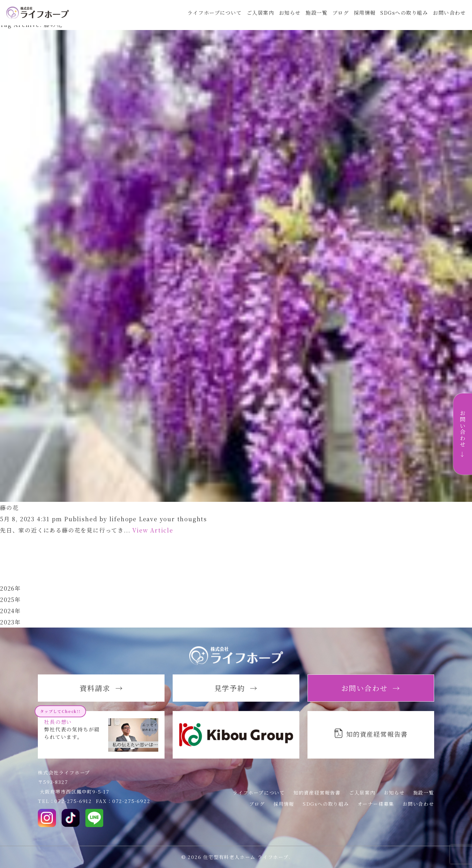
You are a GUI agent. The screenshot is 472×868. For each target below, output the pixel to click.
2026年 (10, 588)
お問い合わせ (449, 16)
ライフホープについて (208, 16)
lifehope (123, 519)
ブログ (337, 16)
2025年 (10, 599)
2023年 (10, 622)
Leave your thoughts (173, 519)
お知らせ (285, 16)
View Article (153, 530)
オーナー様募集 (376, 804)
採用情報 (362, 16)
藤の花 (9, 507)
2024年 (10, 611)
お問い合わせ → (463, 434)
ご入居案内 (255, 16)
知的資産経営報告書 (317, 792)
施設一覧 (313, 16)
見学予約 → (236, 688)
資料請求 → (101, 688)
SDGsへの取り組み (403, 16)
